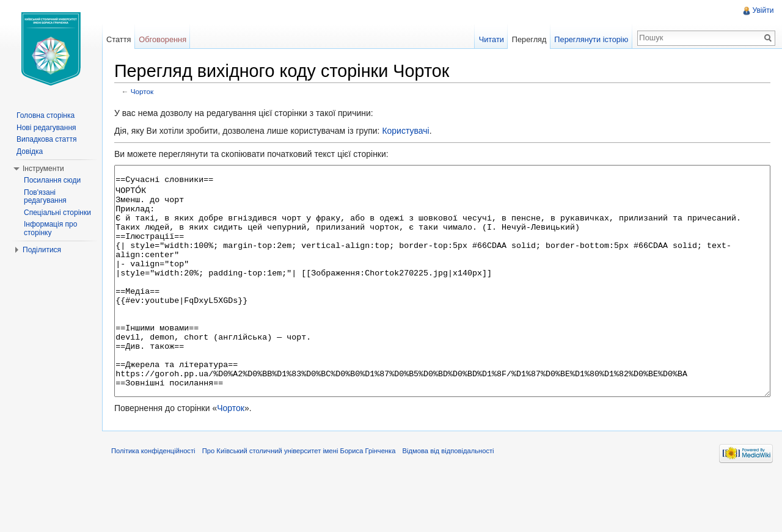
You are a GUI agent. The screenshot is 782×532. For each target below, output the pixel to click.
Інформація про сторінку (50, 228)
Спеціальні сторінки (57, 213)
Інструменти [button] (43, 169)
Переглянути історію (589, 39)
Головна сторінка (46, 115)
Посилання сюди (52, 180)
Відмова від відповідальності (457, 504)
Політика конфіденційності (162, 504)
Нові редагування (46, 128)
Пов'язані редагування (45, 197)
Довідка (30, 151)
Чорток (151, 93)
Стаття (124, 39)
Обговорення (169, 39)
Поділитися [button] (42, 250)
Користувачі (414, 133)
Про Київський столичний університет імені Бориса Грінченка (308, 504)
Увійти (762, 10)
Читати (488, 39)
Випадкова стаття (46, 139)
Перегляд (526, 39)
